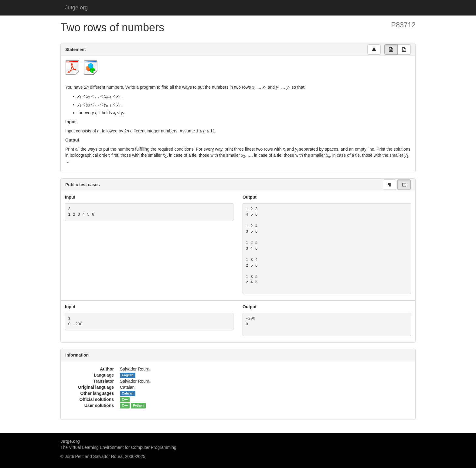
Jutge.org (76, 8)
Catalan (127, 394)
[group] (391, 50)
